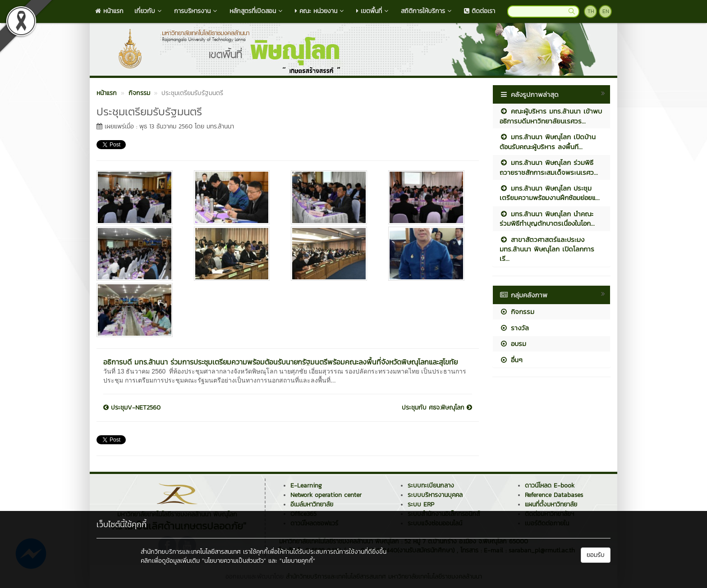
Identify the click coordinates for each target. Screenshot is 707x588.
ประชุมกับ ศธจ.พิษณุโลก (437, 408)
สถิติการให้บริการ (427, 11)
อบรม (513, 344)
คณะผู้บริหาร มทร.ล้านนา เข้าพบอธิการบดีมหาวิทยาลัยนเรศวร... (551, 116)
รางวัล (514, 328)
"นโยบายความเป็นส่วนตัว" (234, 561)
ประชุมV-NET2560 (132, 408)
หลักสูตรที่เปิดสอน (257, 11)
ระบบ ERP (421, 504)
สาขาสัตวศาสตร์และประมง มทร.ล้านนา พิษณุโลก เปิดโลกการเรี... (547, 249)
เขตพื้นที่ (373, 11)
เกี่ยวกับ (149, 11)
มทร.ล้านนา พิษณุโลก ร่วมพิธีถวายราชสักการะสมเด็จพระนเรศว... (549, 167)
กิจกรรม (517, 312)
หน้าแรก (109, 11)
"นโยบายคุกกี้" (297, 561)
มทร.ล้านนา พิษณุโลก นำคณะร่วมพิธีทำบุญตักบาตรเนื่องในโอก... (547, 219)
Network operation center (326, 495)
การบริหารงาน (196, 11)
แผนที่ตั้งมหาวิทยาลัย (551, 504)
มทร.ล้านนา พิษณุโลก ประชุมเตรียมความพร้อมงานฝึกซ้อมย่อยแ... (550, 193)
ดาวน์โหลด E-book (550, 485)
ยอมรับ (596, 555)
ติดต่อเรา (480, 11)
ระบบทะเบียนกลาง (431, 485)
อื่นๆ (511, 360)
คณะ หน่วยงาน (320, 11)
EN (606, 11)
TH (591, 11)
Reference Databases (554, 495)
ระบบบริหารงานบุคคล (435, 495)
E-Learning (306, 485)
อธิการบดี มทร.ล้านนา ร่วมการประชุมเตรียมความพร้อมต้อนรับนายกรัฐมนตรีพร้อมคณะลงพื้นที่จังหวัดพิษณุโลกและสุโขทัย (280, 362)
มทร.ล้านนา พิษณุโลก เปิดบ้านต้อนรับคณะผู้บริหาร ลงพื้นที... (548, 141)
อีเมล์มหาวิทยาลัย (312, 504)
